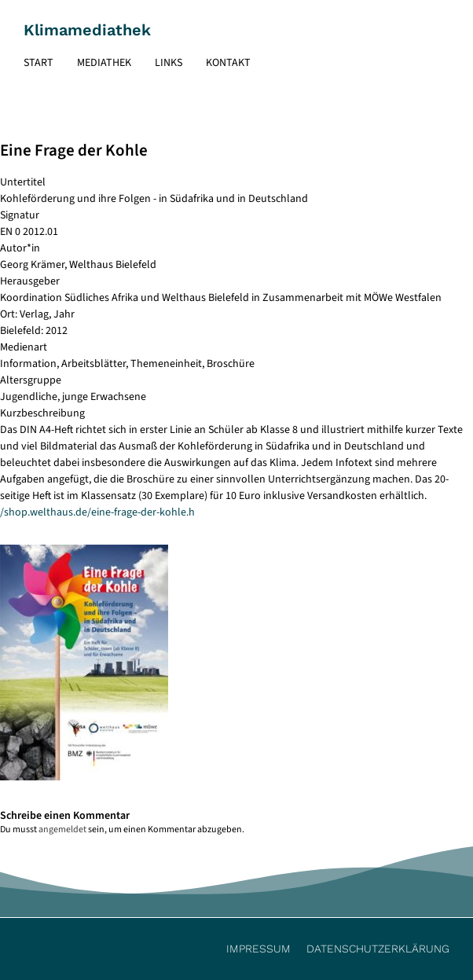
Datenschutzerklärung (378, 949)
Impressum (258, 949)
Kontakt (228, 63)
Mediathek (104, 63)
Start (38, 63)
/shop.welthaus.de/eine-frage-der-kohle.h (97, 512)
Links (169, 63)
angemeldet (62, 830)
